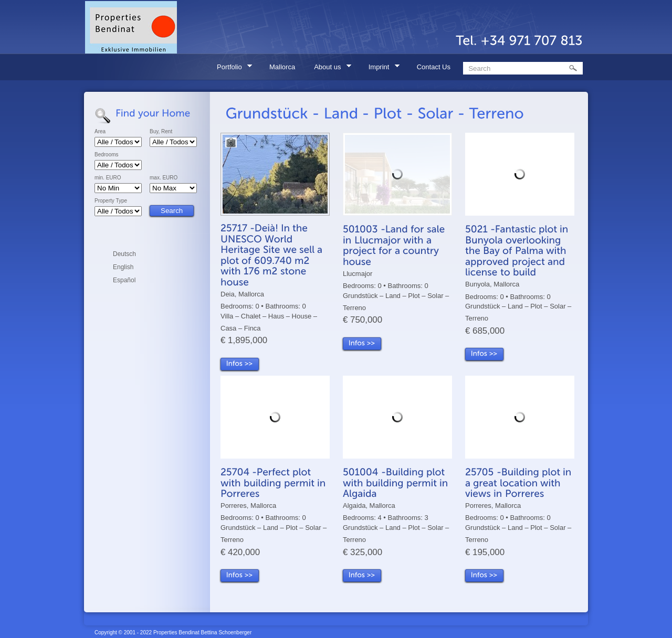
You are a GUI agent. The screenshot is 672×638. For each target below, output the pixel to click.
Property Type (111, 201)
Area (100, 132)
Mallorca (282, 67)
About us (329, 68)
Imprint (381, 68)
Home (190, 67)
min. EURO (108, 178)
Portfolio (231, 68)
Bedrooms (107, 155)
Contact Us (434, 67)
